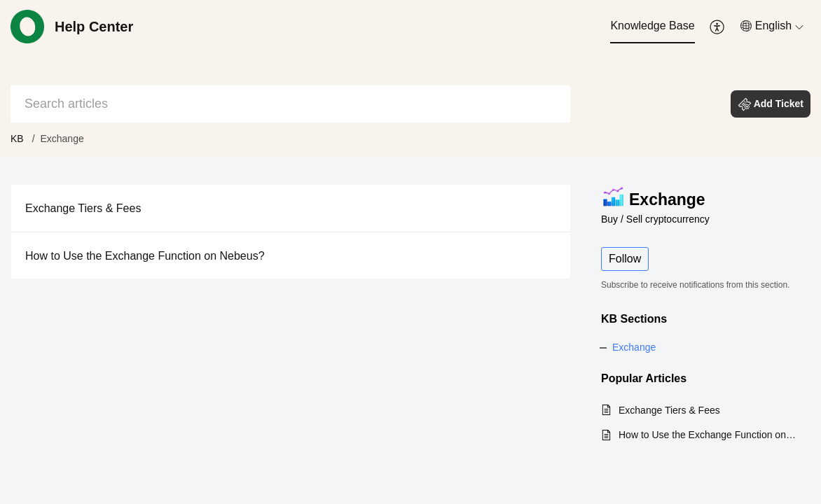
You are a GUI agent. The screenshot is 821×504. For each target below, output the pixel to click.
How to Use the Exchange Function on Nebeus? (145, 256)
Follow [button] (625, 259)
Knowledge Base (652, 26)
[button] (718, 27)
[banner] (410, 78)
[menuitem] (652, 27)
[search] (290, 104)
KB (17, 139)
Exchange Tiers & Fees (83, 208)
